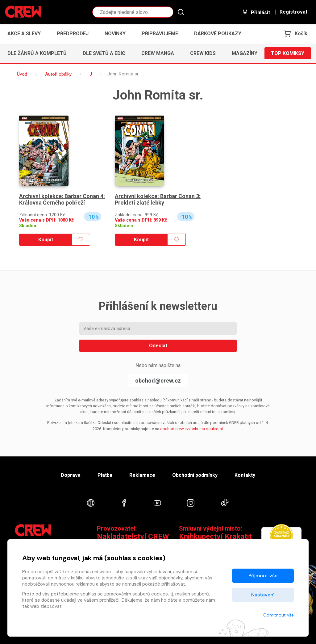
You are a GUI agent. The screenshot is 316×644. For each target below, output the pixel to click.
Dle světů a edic (104, 53)
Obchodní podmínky (195, 475)
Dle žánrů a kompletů (37, 53)
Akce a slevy (24, 34)
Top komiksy (288, 53)
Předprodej (73, 34)
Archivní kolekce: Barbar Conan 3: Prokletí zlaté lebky (158, 199)
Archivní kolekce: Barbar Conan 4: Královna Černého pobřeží (62, 199)
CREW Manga (158, 53)
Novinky (115, 34)
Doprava (71, 475)
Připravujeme (160, 34)
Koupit (46, 240)
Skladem (28, 226)
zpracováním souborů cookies (136, 594)
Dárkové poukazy (218, 34)
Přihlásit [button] (256, 12)
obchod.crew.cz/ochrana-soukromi (191, 429)
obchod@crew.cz (158, 381)
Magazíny (245, 53)
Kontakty (245, 475)
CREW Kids (203, 53)
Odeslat (158, 346)
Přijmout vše (263, 576)
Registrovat (293, 12)
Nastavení (263, 595)
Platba (105, 475)
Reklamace (142, 475)
